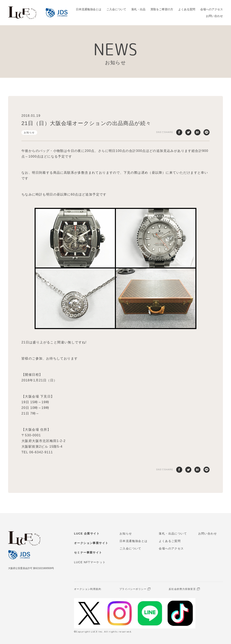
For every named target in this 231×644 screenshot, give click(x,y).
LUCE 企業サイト (87, 534)
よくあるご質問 (170, 541)
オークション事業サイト (91, 543)
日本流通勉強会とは (89, 9)
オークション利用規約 (88, 589)
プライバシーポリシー (133, 589)
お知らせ (29, 133)
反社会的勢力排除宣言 (182, 589)
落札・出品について (173, 534)
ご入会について (116, 9)
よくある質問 (187, 9)
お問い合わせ (214, 16)
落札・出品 (138, 9)
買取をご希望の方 (162, 9)
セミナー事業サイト (88, 552)
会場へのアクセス (212, 9)
